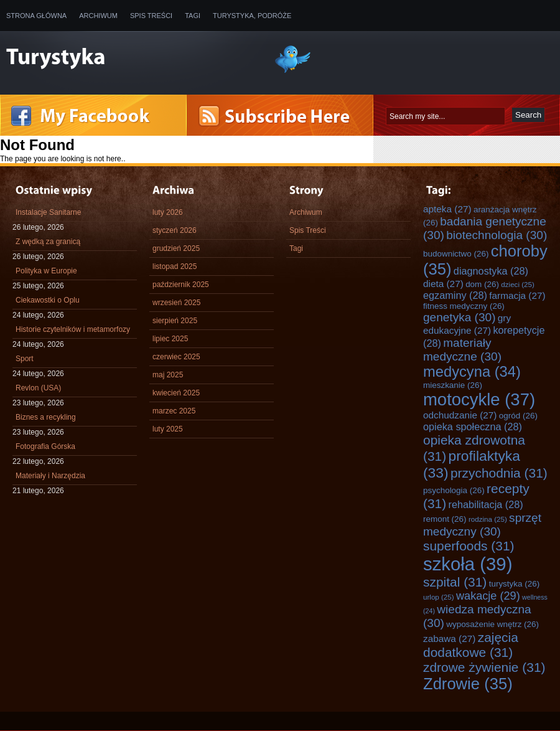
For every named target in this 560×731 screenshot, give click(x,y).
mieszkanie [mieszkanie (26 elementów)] (453, 385)
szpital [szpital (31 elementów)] (455, 582)
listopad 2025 (175, 266)
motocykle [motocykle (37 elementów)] (479, 399)
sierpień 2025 (175, 321)
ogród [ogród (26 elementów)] (518, 416)
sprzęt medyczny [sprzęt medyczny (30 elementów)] (482, 525)
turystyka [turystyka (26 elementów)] (515, 584)
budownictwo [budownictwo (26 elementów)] (456, 254)
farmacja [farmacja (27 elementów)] (517, 295)
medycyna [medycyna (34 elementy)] (472, 372)
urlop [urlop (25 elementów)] (439, 597)
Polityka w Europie (46, 271)
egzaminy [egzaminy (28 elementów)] (455, 295)
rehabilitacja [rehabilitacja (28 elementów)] (486, 504)
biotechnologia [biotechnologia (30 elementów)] (497, 235)
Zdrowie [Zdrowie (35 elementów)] (468, 684)
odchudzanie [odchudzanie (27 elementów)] (460, 415)
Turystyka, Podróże (252, 16)
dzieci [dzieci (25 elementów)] (518, 284)
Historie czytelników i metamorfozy (73, 329)
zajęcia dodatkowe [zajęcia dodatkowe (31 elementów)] (471, 645)
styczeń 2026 (175, 230)
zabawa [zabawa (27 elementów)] (449, 639)
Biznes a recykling (46, 417)
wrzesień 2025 (176, 303)
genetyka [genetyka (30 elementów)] (459, 317)
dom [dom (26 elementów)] (482, 284)
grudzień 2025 (176, 248)
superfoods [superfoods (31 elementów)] (469, 546)
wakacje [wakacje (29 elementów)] (488, 596)
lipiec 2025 (170, 339)
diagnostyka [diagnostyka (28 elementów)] (491, 271)
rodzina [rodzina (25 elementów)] (488, 519)
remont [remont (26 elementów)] (445, 519)
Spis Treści (151, 16)
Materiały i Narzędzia (50, 476)
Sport (25, 359)
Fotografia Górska (45, 446)
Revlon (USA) (38, 388)
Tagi (193, 16)
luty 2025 (168, 429)
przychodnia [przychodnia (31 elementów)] (499, 473)
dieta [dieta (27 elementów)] (443, 284)
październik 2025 (181, 285)
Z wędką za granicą (48, 242)
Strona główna (36, 16)
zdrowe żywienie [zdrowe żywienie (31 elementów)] (484, 667)
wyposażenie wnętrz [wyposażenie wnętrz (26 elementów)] (492, 624)
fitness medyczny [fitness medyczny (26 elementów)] (464, 306)
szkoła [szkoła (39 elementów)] (468, 564)
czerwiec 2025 (176, 357)
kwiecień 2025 (176, 393)
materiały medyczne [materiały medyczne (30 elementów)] (462, 350)
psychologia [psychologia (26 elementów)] (454, 490)
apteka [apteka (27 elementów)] (447, 209)
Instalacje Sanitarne (48, 212)
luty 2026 (168, 212)
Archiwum (98, 16)
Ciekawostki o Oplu (48, 300)
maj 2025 (168, 375)
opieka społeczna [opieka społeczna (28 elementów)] (473, 427)
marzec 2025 (174, 411)
